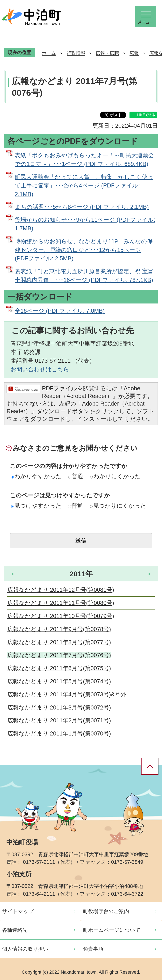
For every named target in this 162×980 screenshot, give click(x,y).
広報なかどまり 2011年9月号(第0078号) (59, 629)
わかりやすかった (36, 476)
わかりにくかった (115, 476)
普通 (76, 476)
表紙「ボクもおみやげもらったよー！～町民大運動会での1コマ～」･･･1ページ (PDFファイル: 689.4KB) (84, 160)
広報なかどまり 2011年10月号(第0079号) (61, 616)
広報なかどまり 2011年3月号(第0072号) (59, 707)
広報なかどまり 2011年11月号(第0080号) (61, 603)
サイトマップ (18, 911)
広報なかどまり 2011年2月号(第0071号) (59, 720)
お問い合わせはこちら (40, 369)
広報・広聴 (107, 53)
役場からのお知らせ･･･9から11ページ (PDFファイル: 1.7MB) (85, 224)
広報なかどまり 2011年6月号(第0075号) (59, 668)
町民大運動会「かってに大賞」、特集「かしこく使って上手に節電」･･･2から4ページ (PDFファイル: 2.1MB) (84, 185)
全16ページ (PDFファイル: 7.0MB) (60, 311)
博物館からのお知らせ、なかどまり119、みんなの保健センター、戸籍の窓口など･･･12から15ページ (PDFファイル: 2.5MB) (84, 250)
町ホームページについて (112, 930)
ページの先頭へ (151, 767)
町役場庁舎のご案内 (106, 911)
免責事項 (93, 949)
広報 (134, 53)
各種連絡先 (15, 930)
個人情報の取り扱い (25, 949)
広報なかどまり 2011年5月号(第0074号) (59, 681)
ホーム (49, 53)
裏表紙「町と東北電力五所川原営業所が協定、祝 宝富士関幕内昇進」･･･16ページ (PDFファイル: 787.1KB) (84, 276)
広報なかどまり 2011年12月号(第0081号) (61, 590)
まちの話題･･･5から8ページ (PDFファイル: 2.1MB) (82, 207)
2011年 (81, 574)
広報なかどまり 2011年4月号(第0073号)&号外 (67, 694)
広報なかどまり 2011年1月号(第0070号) (59, 733)
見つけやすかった (36, 506)
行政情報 (76, 53)
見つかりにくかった (118, 506)
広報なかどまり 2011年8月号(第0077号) (59, 642)
